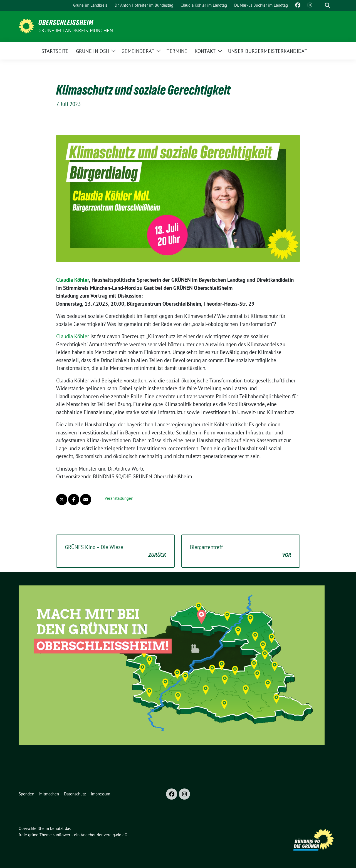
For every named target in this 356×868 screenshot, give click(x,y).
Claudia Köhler (73, 280)
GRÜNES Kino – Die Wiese (115, 551)
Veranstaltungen (119, 498)
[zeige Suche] (327, 5)
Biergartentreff (241, 551)
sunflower (62, 835)
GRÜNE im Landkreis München (76, 30)
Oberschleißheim (66, 23)
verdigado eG (115, 835)
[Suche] (320, 5)
